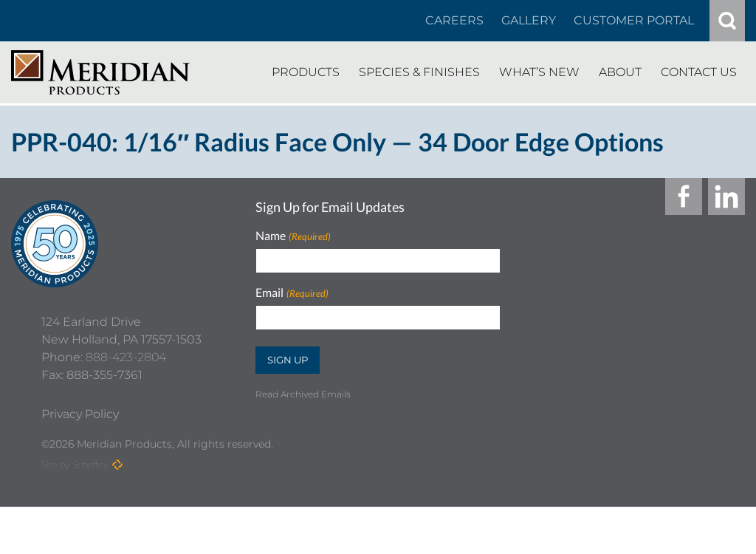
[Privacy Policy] (80, 462)
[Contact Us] (699, 72)
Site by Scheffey (75, 512)
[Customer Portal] (634, 21)
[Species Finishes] (419, 72)
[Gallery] (529, 21)
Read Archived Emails (303, 394)
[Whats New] (539, 72)
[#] (727, 21)
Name (293, 236)
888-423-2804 (126, 404)
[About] (620, 72)
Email (292, 293)
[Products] (306, 72)
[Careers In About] (454, 21)
